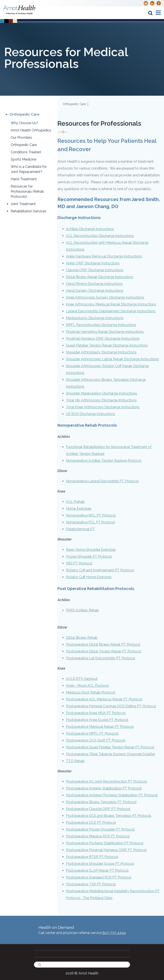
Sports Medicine (23, 159)
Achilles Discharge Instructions (90, 229)
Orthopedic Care (24, 145)
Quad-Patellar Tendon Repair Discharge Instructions (107, 345)
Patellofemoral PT (80, 529)
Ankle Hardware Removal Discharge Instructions (104, 256)
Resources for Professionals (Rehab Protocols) (27, 191)
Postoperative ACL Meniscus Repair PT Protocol (104, 699)
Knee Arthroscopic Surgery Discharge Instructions (105, 297)
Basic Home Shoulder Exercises (91, 550)
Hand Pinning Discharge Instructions (94, 284)
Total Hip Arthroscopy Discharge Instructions (101, 400)
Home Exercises (79, 509)
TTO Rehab (75, 761)
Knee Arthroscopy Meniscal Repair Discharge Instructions (111, 304)
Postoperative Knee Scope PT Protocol (97, 720)
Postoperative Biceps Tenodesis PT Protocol (101, 802)
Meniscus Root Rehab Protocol (91, 692)
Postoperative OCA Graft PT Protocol (96, 740)
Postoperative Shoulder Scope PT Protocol (100, 864)
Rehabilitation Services (29, 211)
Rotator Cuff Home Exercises (89, 577)
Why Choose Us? (24, 123)
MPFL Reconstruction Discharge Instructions (101, 325)
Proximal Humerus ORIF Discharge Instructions (103, 339)
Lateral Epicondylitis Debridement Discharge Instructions (111, 311)
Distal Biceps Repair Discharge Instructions (100, 277)
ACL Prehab (75, 502)
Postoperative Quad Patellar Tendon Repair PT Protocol (110, 747)
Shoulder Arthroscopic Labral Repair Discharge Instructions (112, 359)
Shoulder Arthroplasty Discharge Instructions (101, 352)
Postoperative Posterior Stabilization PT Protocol (105, 843)
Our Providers (21, 138)
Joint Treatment (23, 204)
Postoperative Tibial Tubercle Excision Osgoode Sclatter (111, 754)
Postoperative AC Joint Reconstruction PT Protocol (106, 781)
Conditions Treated (26, 152)
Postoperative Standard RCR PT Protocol (99, 877)
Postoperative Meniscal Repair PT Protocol (100, 727)
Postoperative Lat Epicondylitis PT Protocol (101, 658)
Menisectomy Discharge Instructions (95, 318)
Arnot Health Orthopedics (31, 130)
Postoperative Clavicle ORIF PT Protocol (98, 809)
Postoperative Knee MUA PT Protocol (96, 713)
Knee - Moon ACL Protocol (87, 686)
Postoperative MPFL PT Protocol (92, 734)
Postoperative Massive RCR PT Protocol (98, 836)
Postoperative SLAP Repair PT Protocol (97, 871)
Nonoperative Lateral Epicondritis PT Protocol (102, 481)
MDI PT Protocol (79, 563)
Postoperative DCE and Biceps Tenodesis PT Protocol (109, 816)
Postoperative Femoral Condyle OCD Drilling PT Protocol (111, 706)
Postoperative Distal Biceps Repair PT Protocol (103, 644)
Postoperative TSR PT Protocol (91, 884)
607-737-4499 (114, 933)
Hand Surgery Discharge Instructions (95, 291)
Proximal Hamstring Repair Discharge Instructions (105, 332)
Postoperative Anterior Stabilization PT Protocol (104, 788)
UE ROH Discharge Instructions (90, 414)
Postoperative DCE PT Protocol (91, 823)
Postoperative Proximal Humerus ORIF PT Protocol (106, 850)
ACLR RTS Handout (82, 679)
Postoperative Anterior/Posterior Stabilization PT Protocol (112, 795)
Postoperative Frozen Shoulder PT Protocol (100, 829)
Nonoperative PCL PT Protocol (90, 522)
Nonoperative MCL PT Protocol (91, 515)
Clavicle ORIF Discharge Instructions (95, 270)
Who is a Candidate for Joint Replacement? (29, 169)
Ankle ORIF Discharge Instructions (93, 263)
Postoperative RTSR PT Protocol (92, 857)
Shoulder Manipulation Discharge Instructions (102, 393)
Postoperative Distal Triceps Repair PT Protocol (104, 651)
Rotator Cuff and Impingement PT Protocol (100, 570)
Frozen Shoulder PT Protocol (89, 556)
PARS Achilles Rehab (82, 610)
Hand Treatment (24, 179)
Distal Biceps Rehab (82, 638)
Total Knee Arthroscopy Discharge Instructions (103, 407)
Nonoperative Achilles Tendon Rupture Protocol (104, 461)
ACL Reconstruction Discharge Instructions (100, 236)
